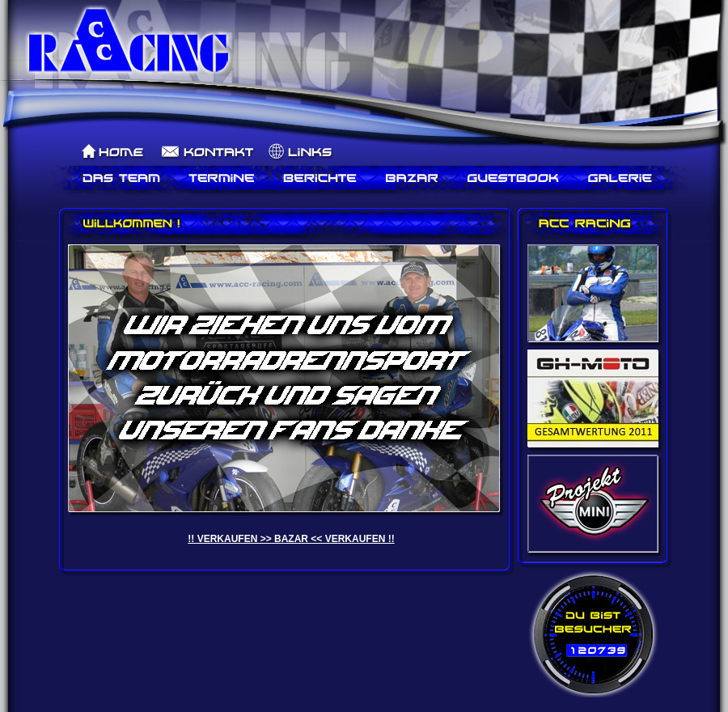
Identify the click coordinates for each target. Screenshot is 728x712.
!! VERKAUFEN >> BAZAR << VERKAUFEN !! (291, 539)
